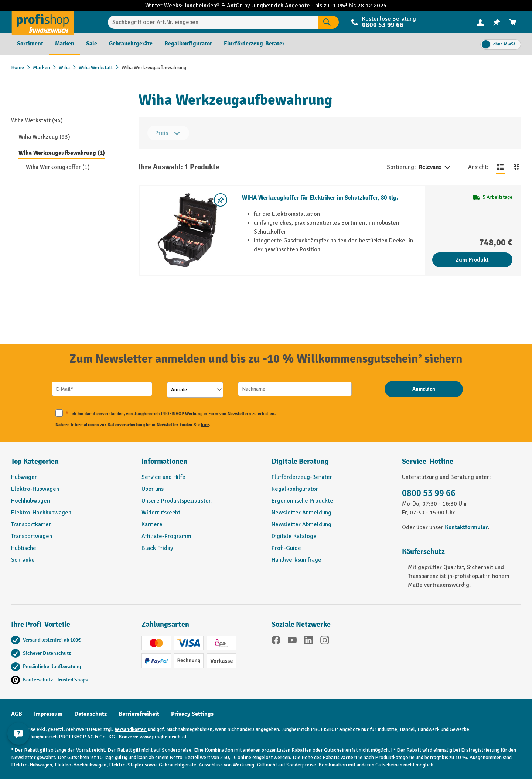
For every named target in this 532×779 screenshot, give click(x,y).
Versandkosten (131, 729)
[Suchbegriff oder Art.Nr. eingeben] (213, 22)
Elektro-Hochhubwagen (41, 513)
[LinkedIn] (308, 641)
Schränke (23, 560)
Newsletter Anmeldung (301, 513)
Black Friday (157, 548)
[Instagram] (325, 641)
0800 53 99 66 (383, 25)
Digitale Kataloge (294, 536)
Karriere (152, 524)
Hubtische (24, 548)
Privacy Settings (192, 714)
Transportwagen (32, 536)
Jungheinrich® (203, 6)
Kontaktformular (466, 527)
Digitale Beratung (300, 461)
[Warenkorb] (513, 22)
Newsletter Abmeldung (301, 524)
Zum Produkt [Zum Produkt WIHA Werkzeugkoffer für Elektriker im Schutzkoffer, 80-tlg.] (472, 260)
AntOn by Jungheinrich (256, 6)
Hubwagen (24, 477)
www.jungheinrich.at (163, 737)
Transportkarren (31, 524)
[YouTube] (292, 641)
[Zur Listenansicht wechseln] (500, 167)
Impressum (48, 714)
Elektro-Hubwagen (35, 489)
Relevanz (435, 167)
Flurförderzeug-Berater (302, 477)
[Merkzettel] (497, 22)
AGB (17, 714)
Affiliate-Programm (166, 536)
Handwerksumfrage (296, 560)
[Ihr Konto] (480, 22)
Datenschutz (91, 714)
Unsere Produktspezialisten (177, 501)
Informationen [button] (164, 461)
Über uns (153, 489)
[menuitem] (480, 22)
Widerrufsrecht (161, 513)
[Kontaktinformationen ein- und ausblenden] (18, 734)
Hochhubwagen (30, 501)
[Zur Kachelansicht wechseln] (516, 167)
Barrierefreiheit (139, 714)
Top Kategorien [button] (35, 461)
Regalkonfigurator (295, 489)
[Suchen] (328, 22)
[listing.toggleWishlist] (221, 200)
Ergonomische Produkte (302, 501)
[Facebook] (276, 641)
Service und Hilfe (163, 477)
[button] (331, 465)
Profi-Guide (286, 548)
